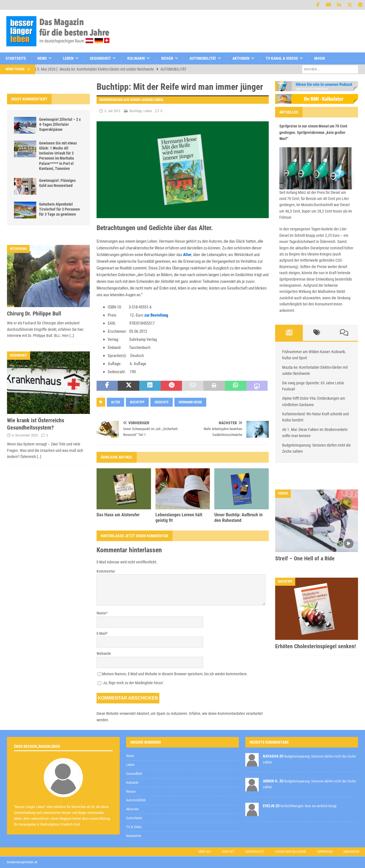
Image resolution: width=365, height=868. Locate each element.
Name (101, 613)
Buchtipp (136, 111)
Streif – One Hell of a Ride (305, 558)
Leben (68, 58)
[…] (72, 336)
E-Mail (101, 633)
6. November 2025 (25, 435)
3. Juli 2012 (112, 111)
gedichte (162, 402)
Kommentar (106, 571)
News (42, 58)
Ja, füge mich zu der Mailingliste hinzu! (130, 683)
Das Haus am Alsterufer (118, 515)
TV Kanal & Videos (282, 58)
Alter (187, 255)
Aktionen (241, 58)
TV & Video (134, 827)
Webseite (104, 654)
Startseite (16, 58)
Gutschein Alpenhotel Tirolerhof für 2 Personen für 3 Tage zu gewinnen (59, 209)
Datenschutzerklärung (220, 733)
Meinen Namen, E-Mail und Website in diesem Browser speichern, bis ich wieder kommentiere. (175, 674)
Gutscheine (134, 818)
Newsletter (134, 836)
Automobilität (203, 58)
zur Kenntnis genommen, (239, 733)
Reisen (167, 58)
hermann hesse (190, 402)
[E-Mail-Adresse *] (277, 719)
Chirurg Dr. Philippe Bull (34, 314)
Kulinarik (136, 58)
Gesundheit (100, 58)
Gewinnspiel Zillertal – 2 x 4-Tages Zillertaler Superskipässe (60, 124)
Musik (320, 58)
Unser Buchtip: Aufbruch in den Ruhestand (238, 518)
